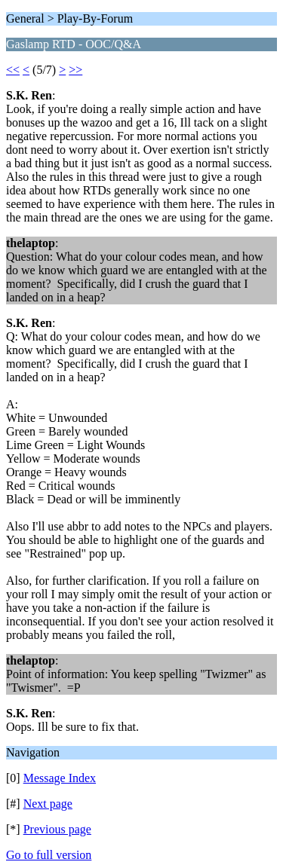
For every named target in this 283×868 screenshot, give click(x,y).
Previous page (57, 829)
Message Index (60, 778)
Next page (48, 804)
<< (13, 70)
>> (75, 70)
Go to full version (49, 855)
